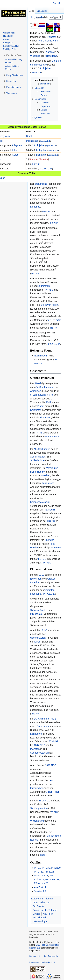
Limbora (33, 159)
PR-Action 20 (41, 883)
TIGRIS (51, 521)
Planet (41, 406)
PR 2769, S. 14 (45, 169)
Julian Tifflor (53, 792)
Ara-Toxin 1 (40, 887)
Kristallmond (39, 918)
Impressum (34, 962)
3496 (58, 320)
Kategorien (37, 899)
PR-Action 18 (54, 344)
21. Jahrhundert (42, 449)
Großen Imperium (45, 387)
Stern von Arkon (49, 305)
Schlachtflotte (37, 460)
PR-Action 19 (52, 879)
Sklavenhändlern (39, 610)
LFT (51, 780)
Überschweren (38, 638)
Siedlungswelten (39, 808)
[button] (14, 55)
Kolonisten (36, 410)
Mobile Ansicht (48, 962)
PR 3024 (43, 855)
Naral (56, 41)
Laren (37, 642)
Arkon (15, 150)
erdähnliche (41, 184)
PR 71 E (36, 164)
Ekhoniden (45, 418)
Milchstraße (51, 56)
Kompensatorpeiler (40, 502)
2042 (48, 402)
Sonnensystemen (39, 753)
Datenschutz (35, 956)
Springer (49, 540)
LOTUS (42, 559)
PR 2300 (56, 868)
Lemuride (35, 207)
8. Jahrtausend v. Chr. (42, 395)
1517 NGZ (44, 801)
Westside (35, 56)
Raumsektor (43, 726)
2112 (42, 575)
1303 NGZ (53, 741)
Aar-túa (50, 52)
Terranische (48, 483)
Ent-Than (45, 475)
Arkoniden (36, 391)
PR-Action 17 (49, 594)
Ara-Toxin (48, 914)
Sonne (49, 41)
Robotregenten (52, 437)
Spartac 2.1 (36, 72)
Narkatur (44, 159)
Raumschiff (50, 510)
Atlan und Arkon (41, 902)
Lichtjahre (45, 68)
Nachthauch (40, 356)
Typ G (41, 41)
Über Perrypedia (50, 956)
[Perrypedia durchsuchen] (56, 17)
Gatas (15, 155)
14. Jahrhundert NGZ (45, 719)
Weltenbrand (37, 821)
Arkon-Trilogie (40, 921)
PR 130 (46, 868)
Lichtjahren (36, 734)
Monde (46, 212)
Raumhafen (44, 286)
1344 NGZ (40, 745)
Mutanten (56, 548)
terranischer (37, 788)
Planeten (52, 37)
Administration (38, 457)
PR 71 (37, 868)
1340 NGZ (51, 765)
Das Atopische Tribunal (45, 910)
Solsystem (17, 145)
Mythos (36, 914)
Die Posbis (38, 906)
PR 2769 (35, 273)
